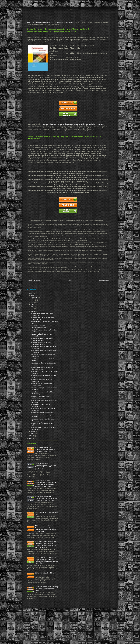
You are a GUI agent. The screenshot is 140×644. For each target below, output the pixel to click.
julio (33, 304)
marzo (34, 313)
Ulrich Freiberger (71, 23)
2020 (32, 295)
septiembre (35, 299)
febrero (34, 435)
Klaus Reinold (52, 23)
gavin (70, 3)
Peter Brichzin (61, 23)
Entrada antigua (103, 282)
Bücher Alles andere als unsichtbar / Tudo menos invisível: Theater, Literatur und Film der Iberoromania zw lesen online (40, 546)
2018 (32, 442)
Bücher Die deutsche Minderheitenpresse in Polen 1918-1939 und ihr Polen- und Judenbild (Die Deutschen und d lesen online (40, 472)
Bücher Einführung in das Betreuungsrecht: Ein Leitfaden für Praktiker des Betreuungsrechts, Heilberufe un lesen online (40, 492)
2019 (32, 439)
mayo (34, 308)
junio (33, 306)
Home (30, 23)
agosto (34, 302)
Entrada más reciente (35, 282)
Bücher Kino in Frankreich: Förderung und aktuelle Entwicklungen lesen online (44, 619)
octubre (34, 297)
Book (45, 23)
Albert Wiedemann (38, 23)
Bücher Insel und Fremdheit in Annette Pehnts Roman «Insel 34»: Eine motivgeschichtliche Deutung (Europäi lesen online (40, 585)
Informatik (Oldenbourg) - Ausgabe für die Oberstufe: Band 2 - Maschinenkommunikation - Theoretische (74, 124)
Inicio (70, 282)
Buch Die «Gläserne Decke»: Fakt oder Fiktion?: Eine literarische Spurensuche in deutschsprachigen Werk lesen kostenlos (40, 566)
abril (33, 310)
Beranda (70, 10)
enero (34, 437)
